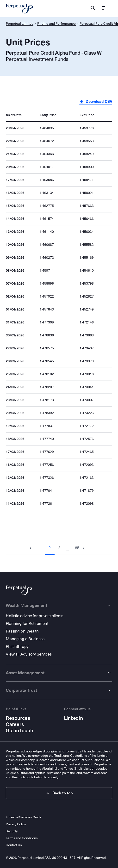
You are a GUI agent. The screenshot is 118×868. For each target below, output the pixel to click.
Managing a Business (25, 639)
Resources (18, 718)
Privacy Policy (16, 824)
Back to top (59, 793)
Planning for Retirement (27, 624)
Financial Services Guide (24, 817)
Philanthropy (17, 647)
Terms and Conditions (22, 838)
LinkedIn (73, 718)
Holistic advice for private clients (34, 616)
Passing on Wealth (22, 631)
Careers (15, 724)
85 (77, 548)
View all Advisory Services (29, 654)
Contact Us (14, 845)
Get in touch (19, 731)
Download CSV (96, 102)
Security (12, 831)
